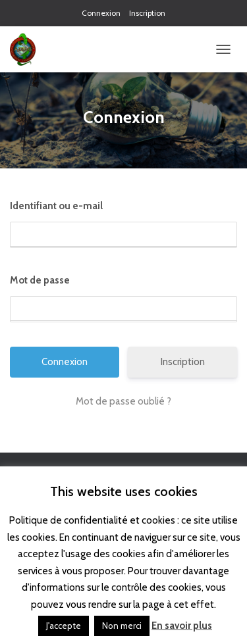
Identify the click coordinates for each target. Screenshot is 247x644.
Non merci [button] (122, 626)
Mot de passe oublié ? (123, 401)
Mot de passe (40, 280)
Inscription (147, 13)
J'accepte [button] (64, 626)
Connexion (101, 13)
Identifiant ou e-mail (56, 206)
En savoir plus (182, 626)
